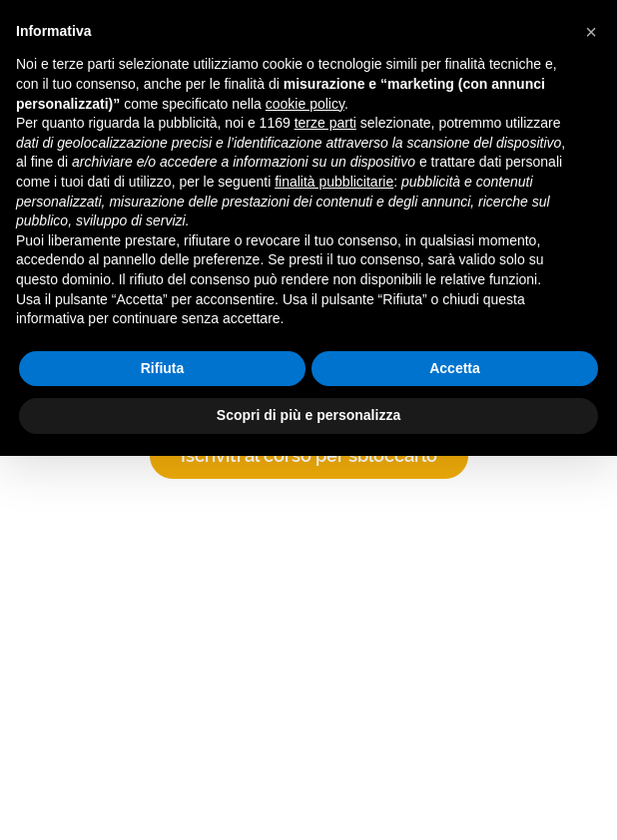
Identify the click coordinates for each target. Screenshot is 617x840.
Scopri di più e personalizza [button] (308, 415)
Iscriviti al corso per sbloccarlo (309, 455)
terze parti (325, 123)
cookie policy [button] (305, 104)
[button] (591, 32)
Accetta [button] (455, 368)
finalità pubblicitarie (334, 182)
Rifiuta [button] (163, 368)
